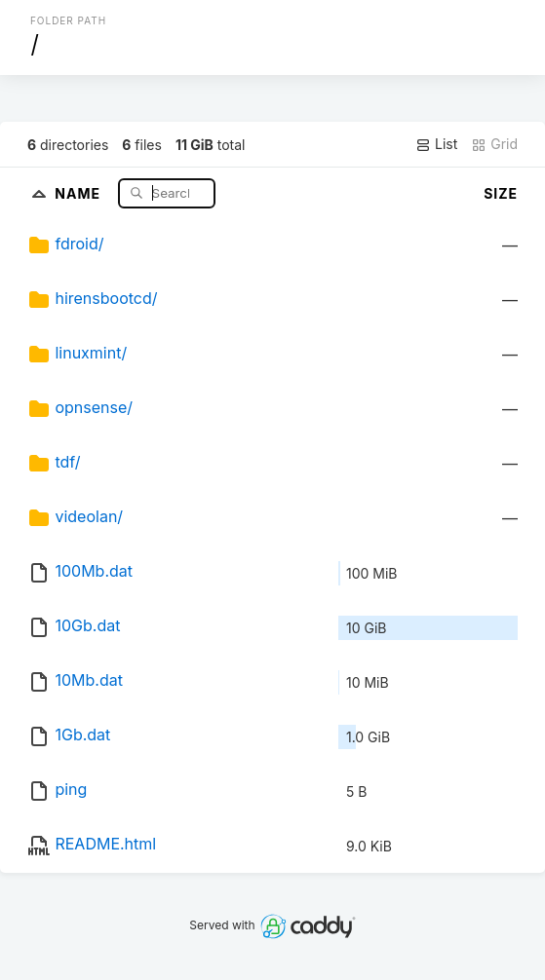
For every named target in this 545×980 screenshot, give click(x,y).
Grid (494, 144)
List (436, 144)
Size (501, 193)
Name (79, 192)
